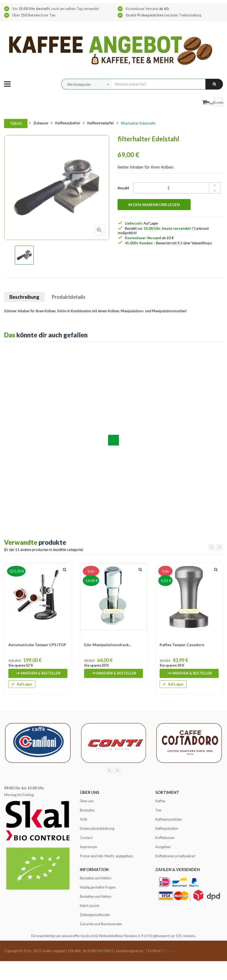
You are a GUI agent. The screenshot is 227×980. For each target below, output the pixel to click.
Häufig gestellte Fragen (98, 887)
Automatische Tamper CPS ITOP (37, 645)
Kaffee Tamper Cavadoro (182, 645)
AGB (83, 819)
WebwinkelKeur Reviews (118, 936)
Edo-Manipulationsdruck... (108, 645)
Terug (16, 124)
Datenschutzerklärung (97, 828)
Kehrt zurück (90, 906)
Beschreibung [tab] (24, 297)
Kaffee (160, 801)
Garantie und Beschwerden (101, 924)
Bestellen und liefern (96, 878)
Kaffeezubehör (167, 828)
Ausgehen (163, 847)
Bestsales (87, 810)
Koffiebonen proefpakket (175, 856)
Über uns (87, 801)
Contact (86, 838)
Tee (158, 810)
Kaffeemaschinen (168, 819)
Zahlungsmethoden (95, 915)
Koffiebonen (165, 838)
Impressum (89, 847)
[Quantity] (174, 188)
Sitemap (172, 951)
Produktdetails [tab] (69, 297)
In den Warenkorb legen (154, 205)
